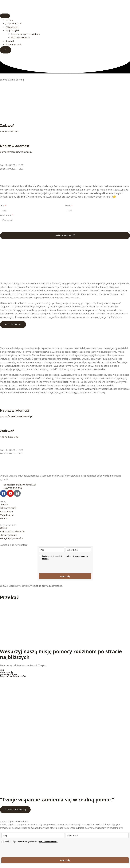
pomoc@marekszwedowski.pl (16, 152)
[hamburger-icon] (5, 16)
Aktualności (12, 27)
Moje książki (12, 30)
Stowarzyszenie (14, 44)
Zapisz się (65, 576)
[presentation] (60, 567)
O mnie (9, 20)
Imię (2, 206)
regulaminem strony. (48, 842)
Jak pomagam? (14, 23)
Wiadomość (6, 215)
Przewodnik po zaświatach (25, 34)
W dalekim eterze (20, 37)
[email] (79, 550)
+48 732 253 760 (9, 131)
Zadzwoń (7, 125)
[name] (52, 550)
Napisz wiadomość (15, 146)
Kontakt (10, 41)
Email (68, 206)
